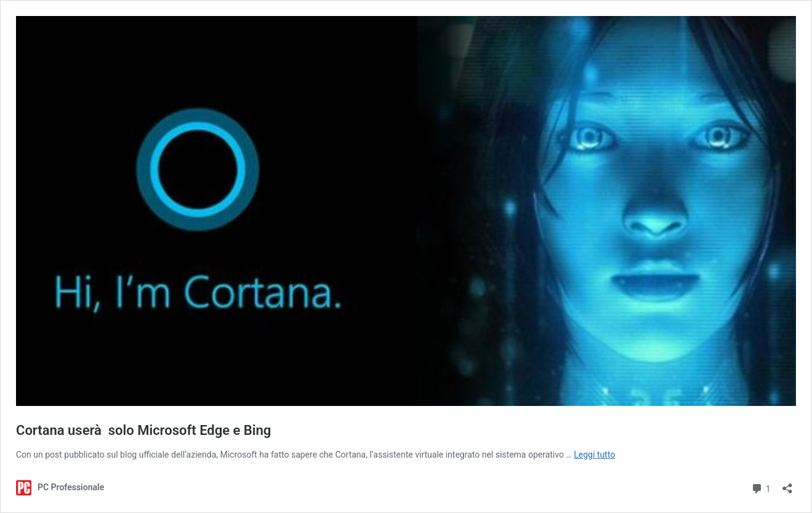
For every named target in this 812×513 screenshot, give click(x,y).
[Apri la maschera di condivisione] (787, 484)
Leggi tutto (594, 455)
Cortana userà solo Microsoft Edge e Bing (143, 430)
